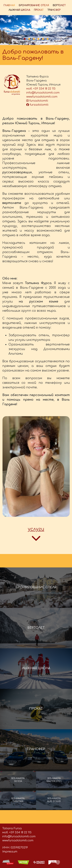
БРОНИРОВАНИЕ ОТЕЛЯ (34, 5)
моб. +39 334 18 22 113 (41, 89)
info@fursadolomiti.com (43, 93)
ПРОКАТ (39, 10)
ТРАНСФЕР (54, 10)
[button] (25, 39)
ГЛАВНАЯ (9, 5)
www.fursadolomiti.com (42, 97)
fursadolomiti (37, 101)
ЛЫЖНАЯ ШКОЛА (19, 10)
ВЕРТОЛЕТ (59, 5)
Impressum (10, 852)
